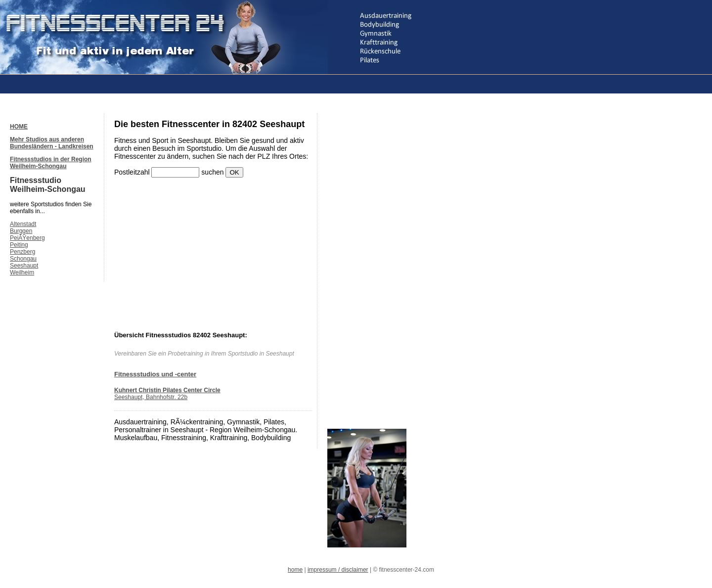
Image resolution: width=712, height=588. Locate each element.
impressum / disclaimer (338, 570)
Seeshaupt (24, 266)
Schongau (23, 259)
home (295, 570)
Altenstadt (23, 224)
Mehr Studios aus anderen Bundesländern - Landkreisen (52, 143)
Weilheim (22, 272)
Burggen (21, 231)
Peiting (19, 245)
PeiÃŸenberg (27, 238)
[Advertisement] (190, 83)
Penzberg (22, 252)
